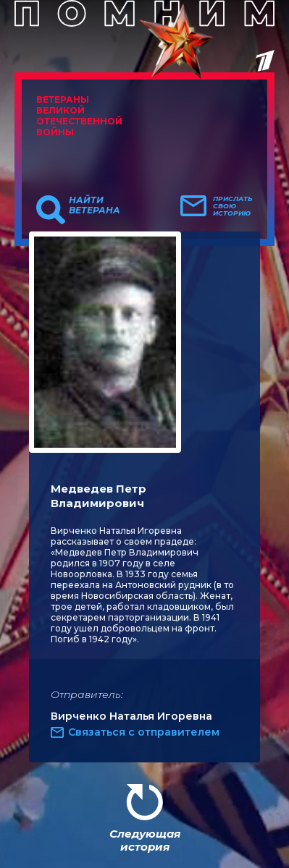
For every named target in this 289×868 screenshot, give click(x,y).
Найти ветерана (95, 205)
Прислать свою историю (233, 206)
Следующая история (145, 840)
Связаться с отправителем (144, 732)
